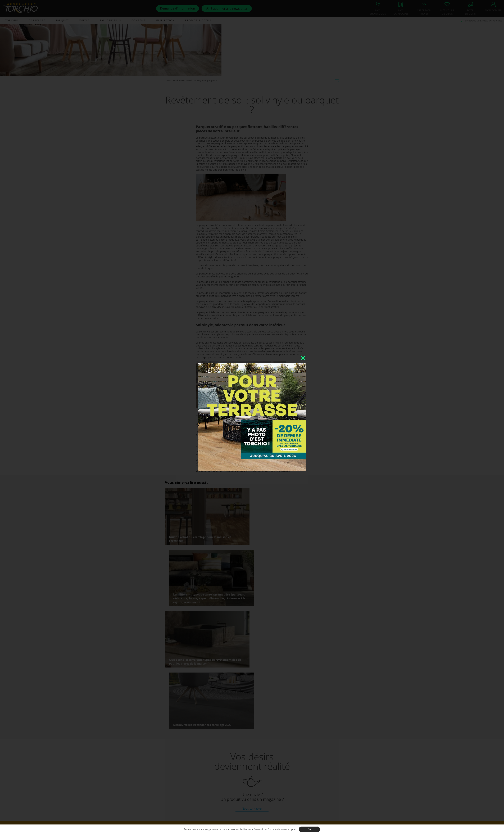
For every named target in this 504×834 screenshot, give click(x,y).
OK (309, 829)
